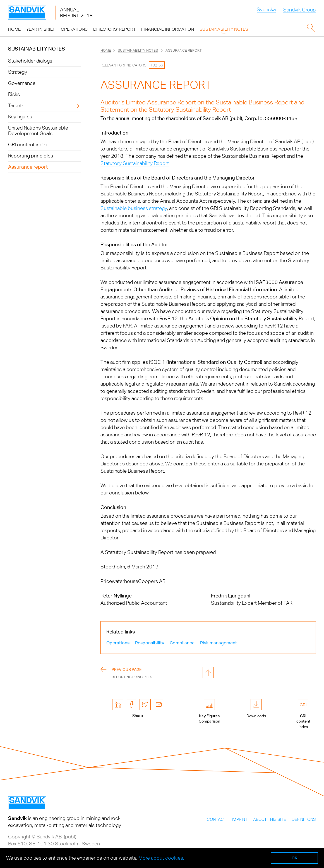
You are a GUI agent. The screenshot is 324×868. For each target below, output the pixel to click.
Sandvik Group (300, 10)
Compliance (182, 643)
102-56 (157, 65)
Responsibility (150, 643)
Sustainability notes (37, 49)
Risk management (219, 643)
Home (106, 50)
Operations (118, 643)
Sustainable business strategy (134, 208)
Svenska (266, 9)
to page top (208, 673)
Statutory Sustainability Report (135, 163)
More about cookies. (161, 858)
